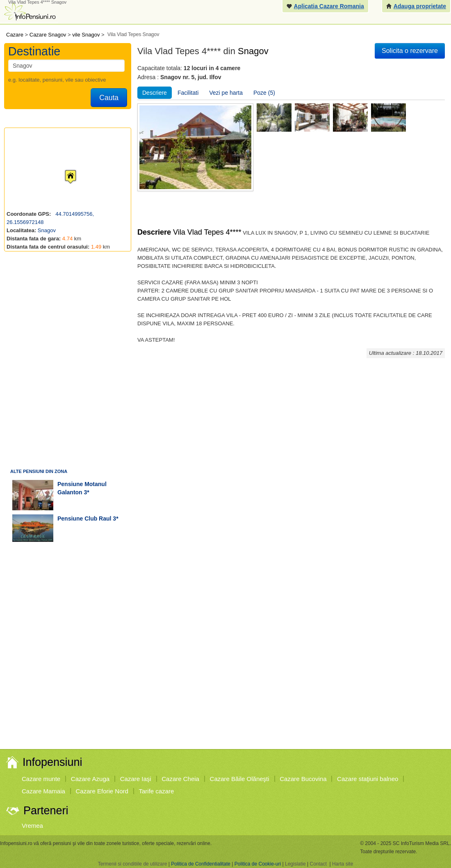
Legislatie (295, 864)
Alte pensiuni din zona (39, 471)
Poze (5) (264, 93)
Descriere (155, 93)
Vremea (32, 826)
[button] (64, 169)
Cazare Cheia (180, 779)
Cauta (109, 98)
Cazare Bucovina (303, 779)
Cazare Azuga (90, 779)
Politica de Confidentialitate (201, 864)
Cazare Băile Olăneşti (240, 779)
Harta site (343, 864)
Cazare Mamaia (43, 791)
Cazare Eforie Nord (102, 791)
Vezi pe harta (226, 93)
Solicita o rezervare (410, 51)
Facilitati (188, 93)
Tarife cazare (157, 791)
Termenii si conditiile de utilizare (133, 864)
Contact (318, 864)
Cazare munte (41, 779)
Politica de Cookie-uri (258, 864)
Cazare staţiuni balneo (368, 779)
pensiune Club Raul (84, 519)
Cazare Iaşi (136, 779)
